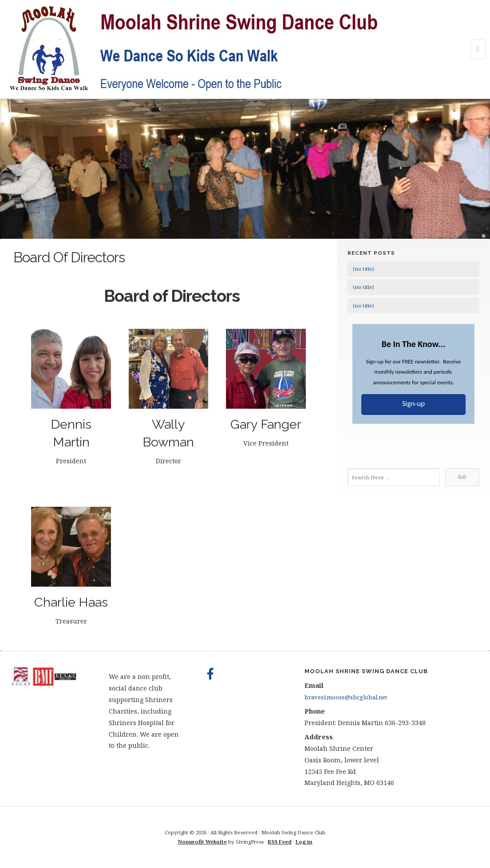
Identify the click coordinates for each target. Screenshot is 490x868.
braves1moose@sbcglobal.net (346, 697)
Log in (304, 842)
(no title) (364, 269)
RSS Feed (280, 842)
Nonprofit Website (202, 842)
